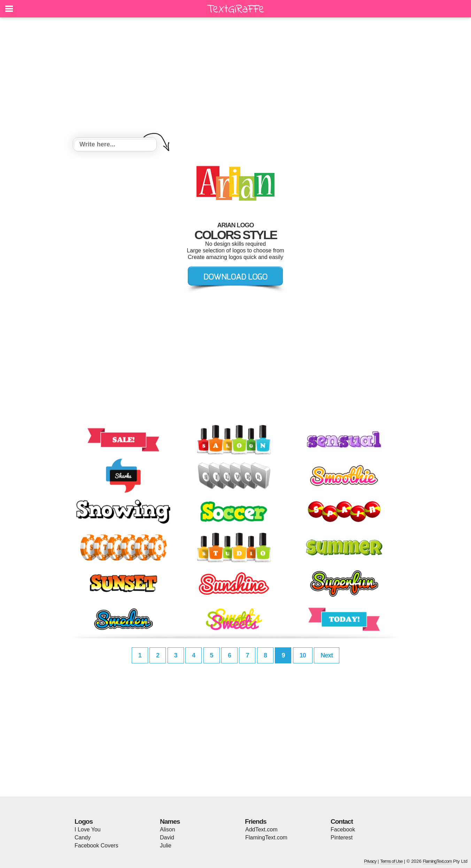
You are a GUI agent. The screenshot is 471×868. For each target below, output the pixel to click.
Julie (166, 846)
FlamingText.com (266, 837)
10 (303, 655)
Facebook (343, 829)
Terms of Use (391, 861)
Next (327, 655)
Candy (83, 837)
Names (170, 821)
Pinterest (342, 837)
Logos (84, 821)
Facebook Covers (96, 846)
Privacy (370, 861)
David (167, 837)
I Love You (88, 829)
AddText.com (261, 829)
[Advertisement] (235, 78)
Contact (342, 821)
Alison (168, 829)
